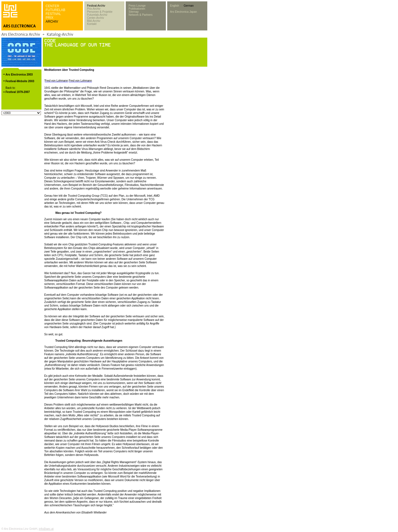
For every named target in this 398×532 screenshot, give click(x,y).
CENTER (52, 6)
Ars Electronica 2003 (19, 75)
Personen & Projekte (100, 12)
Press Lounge (137, 6)
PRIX (49, 18)
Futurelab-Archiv (97, 15)
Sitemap (134, 12)
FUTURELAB (55, 10)
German (188, 6)
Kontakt (92, 24)
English (175, 6)
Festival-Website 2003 (20, 81)
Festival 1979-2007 (18, 92)
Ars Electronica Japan (183, 12)
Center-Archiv (95, 18)
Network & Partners (141, 15)
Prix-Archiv (94, 9)
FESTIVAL (53, 14)
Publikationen (137, 9)
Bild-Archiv (94, 21)
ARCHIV (52, 22)
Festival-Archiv (96, 6)
